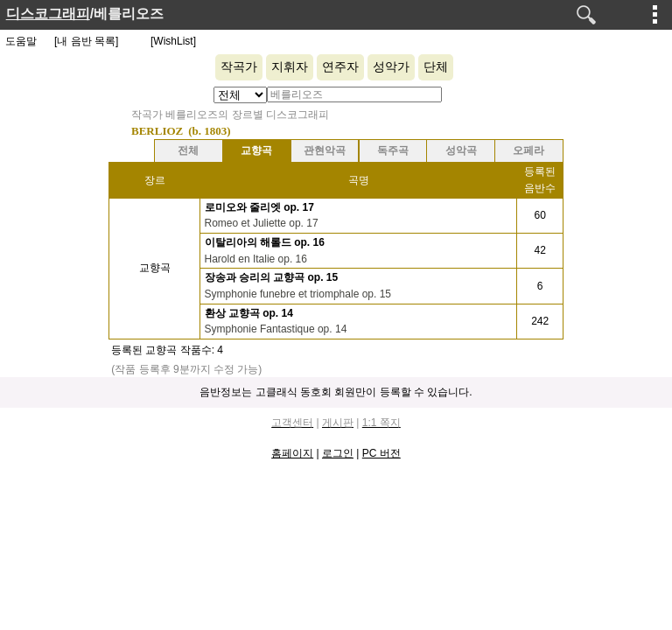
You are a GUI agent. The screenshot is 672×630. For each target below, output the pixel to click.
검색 (586, 15)
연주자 (340, 67)
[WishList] (173, 41)
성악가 (391, 67)
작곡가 (239, 67)
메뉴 (655, 14)
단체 (436, 67)
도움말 (21, 41)
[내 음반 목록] (86, 41)
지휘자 (290, 67)
